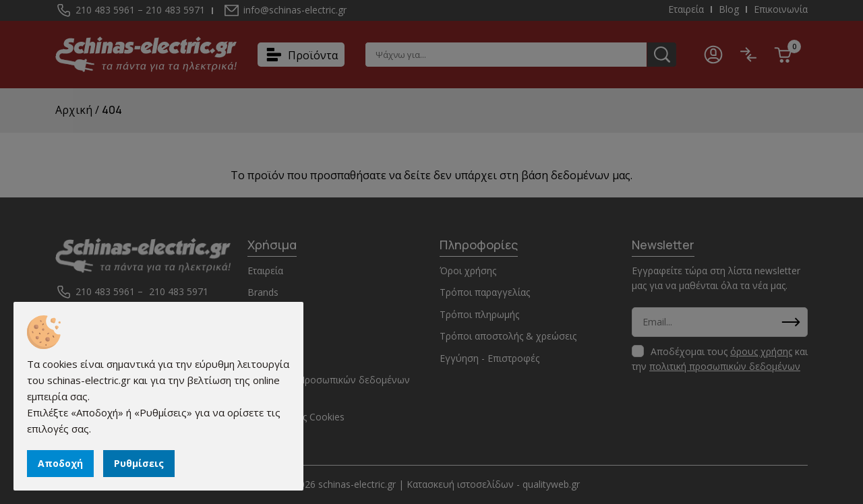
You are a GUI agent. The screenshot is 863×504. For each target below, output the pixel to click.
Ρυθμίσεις (139, 463)
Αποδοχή (60, 463)
